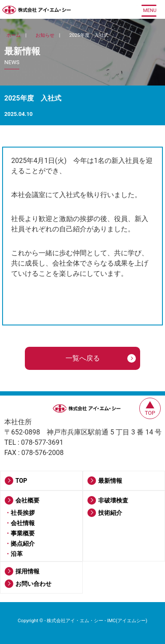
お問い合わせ (33, 584)
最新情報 (110, 481)
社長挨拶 (23, 513)
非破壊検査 (113, 500)
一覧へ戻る (83, 358)
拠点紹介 (23, 544)
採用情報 (27, 571)
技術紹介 (110, 513)
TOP (21, 481)
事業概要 (23, 533)
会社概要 (27, 500)
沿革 (17, 554)
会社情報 (23, 523)
